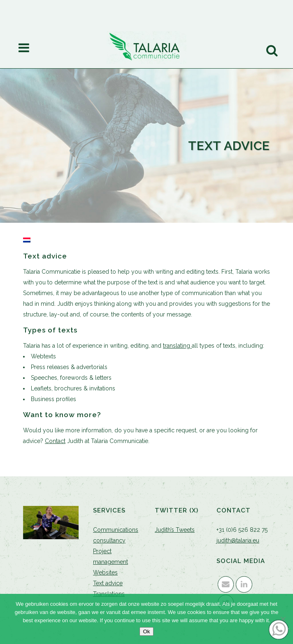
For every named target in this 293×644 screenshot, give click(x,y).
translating (177, 346)
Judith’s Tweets (175, 530)
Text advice (108, 583)
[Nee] (283, 619)
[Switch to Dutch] (27, 240)
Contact (55, 441)
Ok (146, 631)
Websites (105, 572)
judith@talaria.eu (238, 540)
